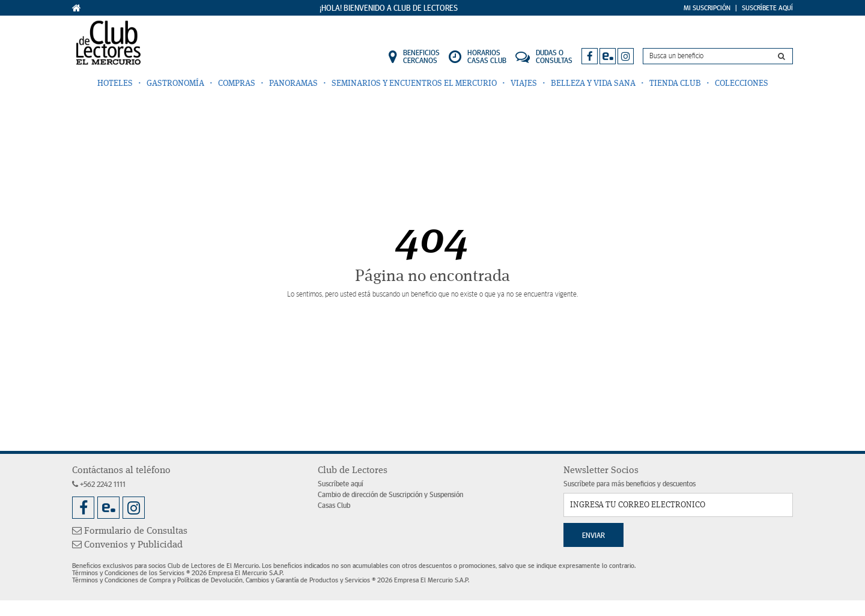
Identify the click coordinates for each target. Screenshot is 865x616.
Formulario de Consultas (130, 531)
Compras (237, 83)
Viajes (524, 83)
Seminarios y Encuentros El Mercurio (414, 83)
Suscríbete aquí (341, 484)
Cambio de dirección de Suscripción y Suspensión (390, 495)
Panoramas (293, 83)
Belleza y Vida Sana (593, 83)
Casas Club (334, 506)
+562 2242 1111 (99, 485)
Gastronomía (175, 83)
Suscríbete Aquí (767, 8)
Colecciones (742, 83)
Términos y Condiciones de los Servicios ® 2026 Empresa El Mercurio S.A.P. (178, 573)
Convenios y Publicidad (127, 545)
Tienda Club (675, 83)
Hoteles (115, 83)
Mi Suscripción (707, 8)
